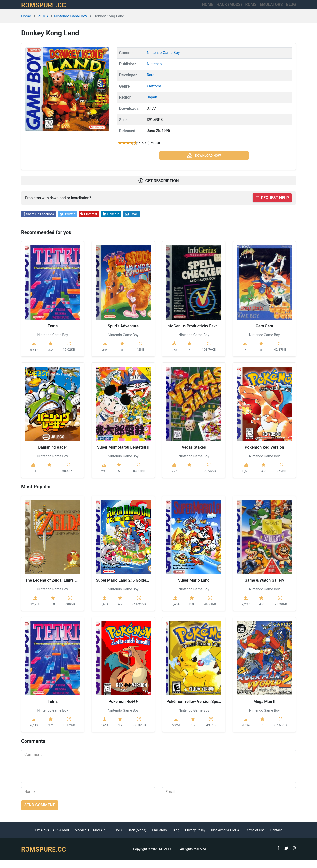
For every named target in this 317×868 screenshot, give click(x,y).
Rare (151, 83)
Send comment (40, 813)
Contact (276, 838)
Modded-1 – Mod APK (91, 838)
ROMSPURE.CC (49, 9)
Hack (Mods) (137, 838)
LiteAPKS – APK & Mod (52, 838)
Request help (272, 206)
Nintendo (154, 72)
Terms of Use (255, 838)
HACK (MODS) (203, 9)
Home (173, 9)
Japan (152, 106)
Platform (154, 95)
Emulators (263, 9)
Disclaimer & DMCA (225, 838)
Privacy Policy (195, 838)
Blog (291, 9)
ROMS (234, 9)
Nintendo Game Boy (71, 24)
